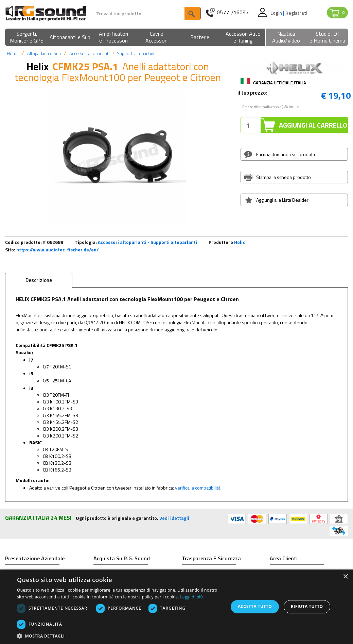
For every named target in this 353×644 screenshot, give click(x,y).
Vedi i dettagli (174, 518)
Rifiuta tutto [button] (307, 606)
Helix (240, 242)
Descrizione (39, 280)
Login (277, 13)
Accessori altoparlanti (89, 53)
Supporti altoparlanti (136, 53)
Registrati (296, 13)
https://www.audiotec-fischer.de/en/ (58, 250)
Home (13, 53)
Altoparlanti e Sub (44, 53)
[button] (27, 38)
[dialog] (176, 607)
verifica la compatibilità (198, 488)
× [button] (345, 577)
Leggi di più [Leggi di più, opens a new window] (191, 597)
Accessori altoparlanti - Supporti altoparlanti (147, 242)
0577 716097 (233, 12)
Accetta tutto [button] (255, 606)
